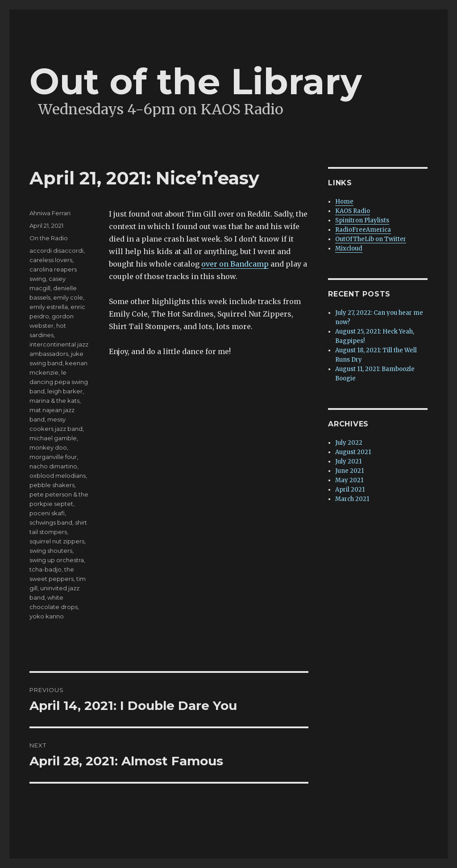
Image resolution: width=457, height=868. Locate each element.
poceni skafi (47, 513)
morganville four (53, 457)
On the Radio (49, 238)
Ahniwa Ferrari (50, 213)
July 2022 (349, 443)
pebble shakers (52, 485)
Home (344, 202)
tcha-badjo (46, 569)
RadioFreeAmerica (363, 230)
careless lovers (51, 260)
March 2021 (352, 499)
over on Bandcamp (235, 264)
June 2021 (349, 471)
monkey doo (48, 447)
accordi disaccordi (56, 250)
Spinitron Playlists (362, 220)
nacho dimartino (53, 466)
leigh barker (65, 391)
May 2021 (349, 480)
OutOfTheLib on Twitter (371, 239)
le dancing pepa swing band (59, 382)
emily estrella (49, 307)
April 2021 (350, 490)
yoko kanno (47, 616)
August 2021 (353, 452)
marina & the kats (54, 401)
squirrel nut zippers (57, 541)
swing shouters (51, 551)
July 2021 (348, 461)
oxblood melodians (58, 476)
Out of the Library (196, 81)
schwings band (51, 522)
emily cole (68, 297)
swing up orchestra (57, 560)
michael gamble (53, 438)
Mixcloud (349, 248)
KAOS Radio (353, 211)
